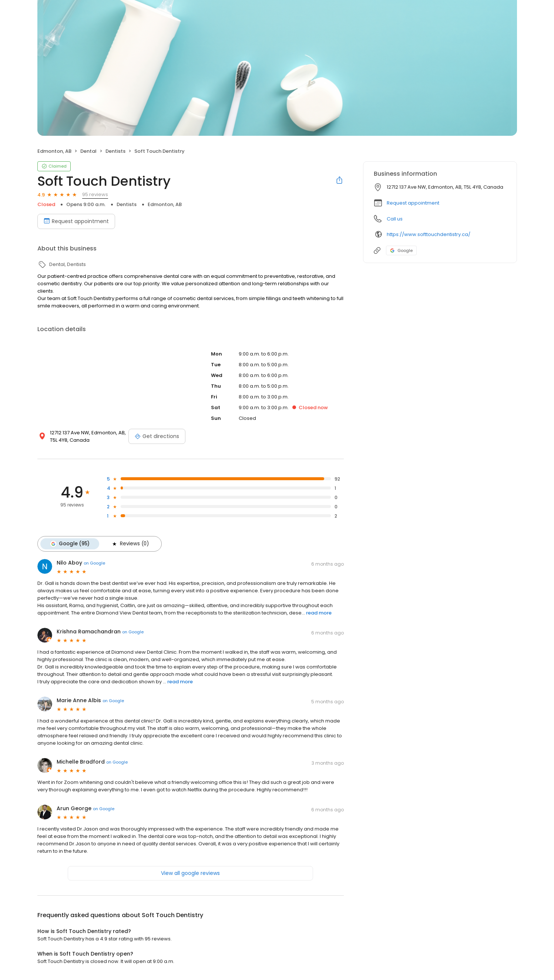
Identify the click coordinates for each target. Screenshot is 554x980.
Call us (395, 219)
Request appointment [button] (413, 203)
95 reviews (95, 194)
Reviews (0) (130, 544)
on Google (94, 563)
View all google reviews (190, 873)
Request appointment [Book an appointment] (76, 221)
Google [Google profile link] (401, 250)
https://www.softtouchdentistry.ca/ (429, 234)
